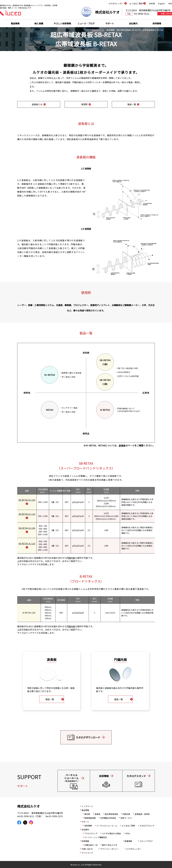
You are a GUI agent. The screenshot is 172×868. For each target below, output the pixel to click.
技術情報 (88, 826)
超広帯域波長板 (111, 814)
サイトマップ (87, 853)
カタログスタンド (147, 826)
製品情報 (15, 23)
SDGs (128, 833)
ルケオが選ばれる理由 (111, 833)
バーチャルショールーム (107, 826)
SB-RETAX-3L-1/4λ (27, 528)
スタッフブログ (146, 841)
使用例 (84, 104)
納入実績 (39, 23)
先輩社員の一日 (91, 845)
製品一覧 (132, 104)
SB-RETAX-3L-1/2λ (27, 544)
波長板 (122, 445)
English (161, 3)
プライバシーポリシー (110, 849)
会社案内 (133, 23)
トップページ (98, 30)
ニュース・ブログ (86, 23)
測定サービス (126, 818)
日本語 (152, 3)
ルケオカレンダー (116, 3)
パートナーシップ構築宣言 (96, 837)
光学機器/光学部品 (108, 818)
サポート (110, 23)
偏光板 (87, 814)
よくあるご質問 (136, 3)
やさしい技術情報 (62, 23)
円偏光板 (71, 558)
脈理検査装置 (90, 818)
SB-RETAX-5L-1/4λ (27, 500)
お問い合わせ (87, 849)
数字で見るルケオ (110, 845)
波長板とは (37, 104)
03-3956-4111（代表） (32, 816)
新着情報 (128, 841)
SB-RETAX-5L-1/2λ (27, 514)
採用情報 (157, 23)
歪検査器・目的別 (142, 814)
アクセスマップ (91, 833)
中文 (170, 3)
